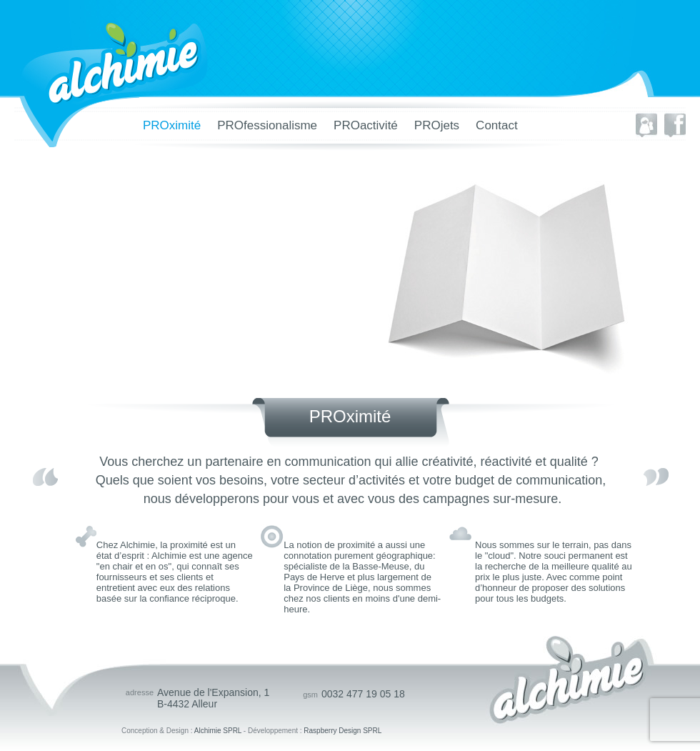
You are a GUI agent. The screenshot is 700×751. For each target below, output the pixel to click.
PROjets (437, 125)
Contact (497, 125)
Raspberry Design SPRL (342, 731)
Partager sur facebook (675, 125)
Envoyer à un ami (646, 125)
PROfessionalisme (267, 125)
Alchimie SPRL (218, 731)
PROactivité (366, 125)
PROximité (172, 125)
